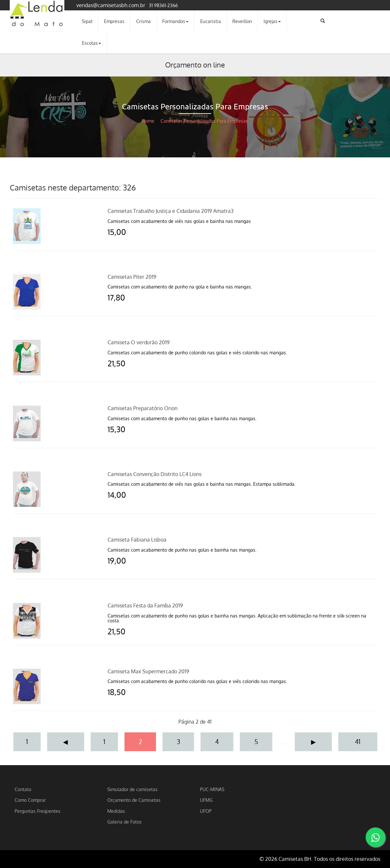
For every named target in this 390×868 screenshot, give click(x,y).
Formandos (175, 21)
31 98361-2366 (163, 5)
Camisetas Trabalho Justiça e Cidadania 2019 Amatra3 (171, 211)
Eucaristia (211, 21)
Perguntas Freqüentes (38, 811)
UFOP (206, 811)
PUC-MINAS (212, 789)
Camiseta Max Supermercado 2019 (148, 671)
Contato (23, 789)
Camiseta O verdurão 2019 (139, 342)
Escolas (91, 43)
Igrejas (272, 21)
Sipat (87, 21)
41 (358, 742)
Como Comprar (30, 800)
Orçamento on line (195, 65)
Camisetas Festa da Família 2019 (145, 605)
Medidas (116, 811)
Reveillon (242, 21)
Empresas (114, 21)
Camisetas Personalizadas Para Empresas (204, 121)
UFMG (206, 800)
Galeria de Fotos (124, 822)
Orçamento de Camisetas (134, 800)
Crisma (143, 21)
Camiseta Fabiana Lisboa (137, 540)
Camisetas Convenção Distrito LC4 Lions (155, 474)
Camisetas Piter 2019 (132, 277)
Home (148, 121)
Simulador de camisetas (132, 789)
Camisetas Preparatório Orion (143, 408)
